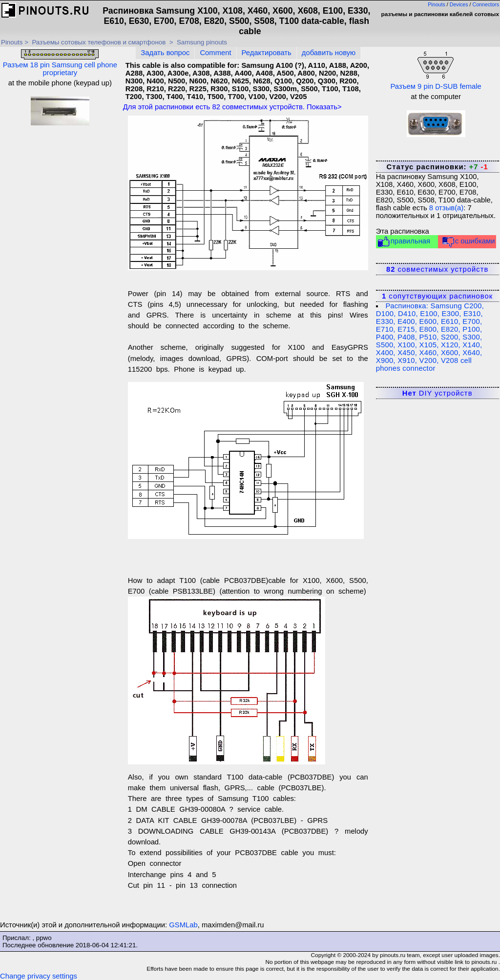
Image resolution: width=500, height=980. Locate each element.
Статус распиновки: (437, 167)
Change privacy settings (39, 976)
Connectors (486, 4)
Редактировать (267, 53)
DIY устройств (437, 393)
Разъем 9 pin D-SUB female (436, 70)
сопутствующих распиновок (437, 296)
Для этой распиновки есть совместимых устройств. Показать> (232, 107)
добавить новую (329, 53)
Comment (215, 53)
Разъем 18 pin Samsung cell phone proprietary (60, 63)
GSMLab (183, 925)
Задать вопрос (165, 53)
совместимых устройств (437, 269)
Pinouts (437, 4)
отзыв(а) (446, 208)
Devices (459, 4)
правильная (404, 242)
